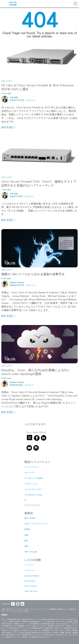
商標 (27, 611)
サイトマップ (43, 609)
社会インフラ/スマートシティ (36, 524)
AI (25, 500)
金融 (26, 535)
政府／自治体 (30, 518)
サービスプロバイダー (33, 490)
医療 (26, 546)
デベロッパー (30, 571)
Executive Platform (32, 576)
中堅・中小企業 (31, 552)
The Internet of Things (33, 495)
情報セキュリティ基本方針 (67, 609)
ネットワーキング (32, 467)
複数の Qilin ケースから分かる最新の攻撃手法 (33, 274)
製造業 (27, 529)
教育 (26, 541)
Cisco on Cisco (31, 586)
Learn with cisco (31, 591)
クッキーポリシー (18, 611)
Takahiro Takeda (17, 283)
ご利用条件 (53, 609)
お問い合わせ (6, 609)
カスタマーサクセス (32, 505)
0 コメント (31, 100)
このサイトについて (30, 609)
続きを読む (8, 127)
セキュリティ (7, 81)
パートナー (29, 565)
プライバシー (6, 611)
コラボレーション (32, 484)
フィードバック (17, 609)
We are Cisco (30, 581)
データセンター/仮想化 (34, 478)
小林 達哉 (14, 98)
